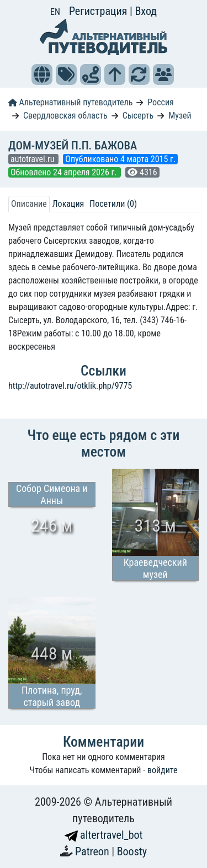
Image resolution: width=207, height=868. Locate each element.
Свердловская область (65, 116)
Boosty (132, 851)
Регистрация (99, 11)
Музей (180, 116)
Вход (146, 11)
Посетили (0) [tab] (113, 204)
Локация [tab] (68, 204)
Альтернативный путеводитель (70, 102)
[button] (42, 74)
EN (55, 12)
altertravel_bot (104, 835)
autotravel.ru (33, 159)
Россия (160, 102)
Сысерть (138, 116)
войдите (163, 770)
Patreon (93, 851)
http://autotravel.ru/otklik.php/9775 (70, 386)
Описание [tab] (29, 204)
